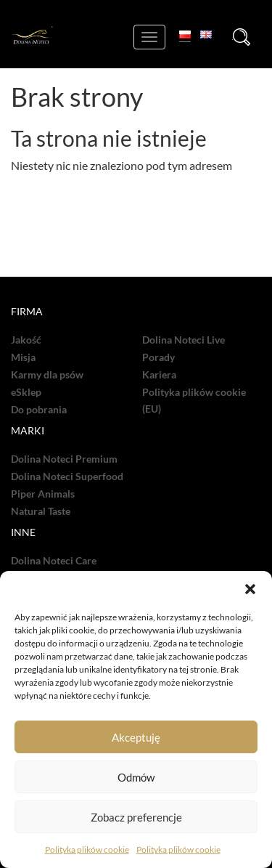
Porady (158, 357)
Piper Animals (43, 494)
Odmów (136, 777)
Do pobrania (39, 410)
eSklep (26, 392)
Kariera (159, 375)
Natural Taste (41, 511)
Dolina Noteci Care (54, 561)
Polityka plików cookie (87, 849)
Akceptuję (136, 737)
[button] (250, 589)
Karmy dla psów (47, 375)
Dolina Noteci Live (184, 340)
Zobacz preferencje (136, 817)
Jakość (26, 340)
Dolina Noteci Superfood (67, 476)
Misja (23, 357)
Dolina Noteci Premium (64, 459)
